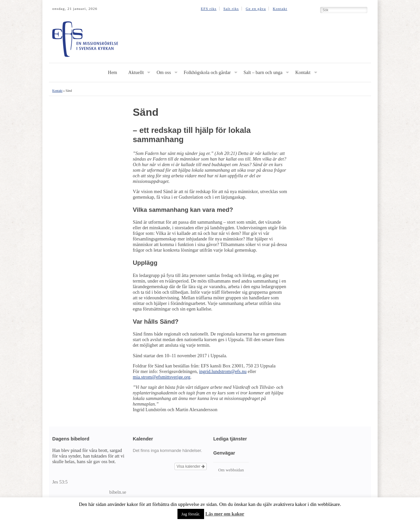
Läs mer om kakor (225, 514)
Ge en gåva (256, 9)
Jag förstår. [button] (191, 514)
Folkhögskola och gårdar (207, 72)
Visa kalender (191, 466)
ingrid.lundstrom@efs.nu (223, 371)
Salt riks (231, 9)
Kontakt (280, 9)
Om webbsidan (231, 470)
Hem (112, 72)
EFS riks (209, 9)
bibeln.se (118, 492)
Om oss (164, 72)
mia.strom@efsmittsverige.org (162, 377)
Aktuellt (136, 72)
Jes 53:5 (60, 482)
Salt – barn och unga (263, 72)
